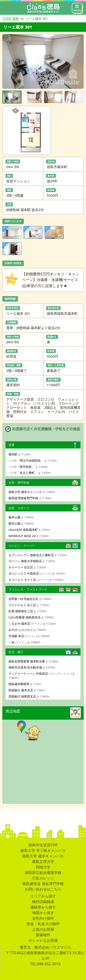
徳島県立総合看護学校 (43, 873)
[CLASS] (43, 8)
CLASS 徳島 (11, 19)
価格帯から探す (43, 907)
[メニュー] (77, 8)
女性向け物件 (43, 918)
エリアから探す (43, 896)
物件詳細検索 (43, 902)
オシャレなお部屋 (43, 940)
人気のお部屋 (43, 929)
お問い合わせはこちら (43, 889)
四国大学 (43, 867)
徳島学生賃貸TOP (43, 845)
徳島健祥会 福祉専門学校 (43, 884)
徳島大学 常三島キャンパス (43, 850)
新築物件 (43, 935)
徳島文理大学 (43, 861)
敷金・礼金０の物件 (43, 924)
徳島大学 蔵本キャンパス (43, 856)
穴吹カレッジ (43, 878)
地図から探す (43, 913)
